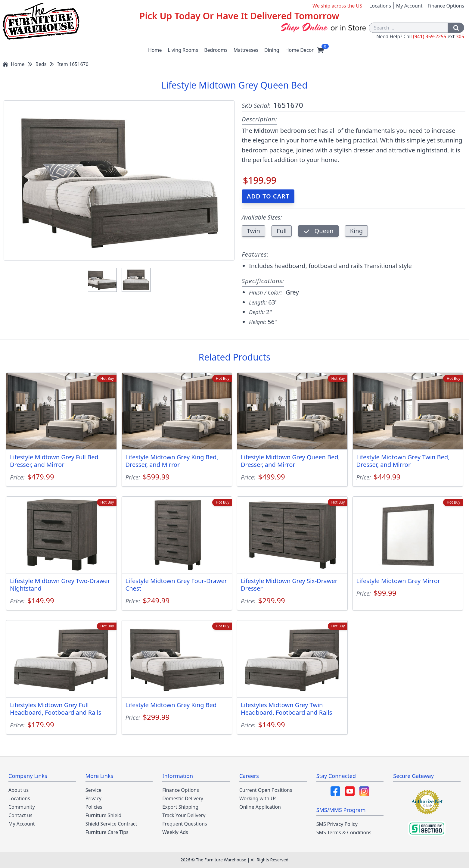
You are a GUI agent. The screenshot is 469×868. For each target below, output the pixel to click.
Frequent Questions (185, 824)
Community (22, 807)
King (356, 231)
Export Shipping (180, 807)
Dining (272, 50)
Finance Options (446, 6)
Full (282, 231)
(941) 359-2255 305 (439, 36)
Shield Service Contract (111, 824)
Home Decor (300, 50)
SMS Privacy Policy (337, 824)
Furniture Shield (104, 815)
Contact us (20, 815)
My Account (409, 6)
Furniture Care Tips (107, 832)
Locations (380, 6)
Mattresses (246, 50)
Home (155, 50)
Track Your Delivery (184, 815)
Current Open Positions (266, 790)
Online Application (260, 807)
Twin (253, 231)
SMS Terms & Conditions (344, 832)
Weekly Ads (175, 832)
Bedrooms (216, 50)
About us (19, 790)
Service (93, 790)
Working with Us (258, 798)
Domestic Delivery (183, 798)
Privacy (93, 798)
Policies (94, 807)
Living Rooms (183, 50)
